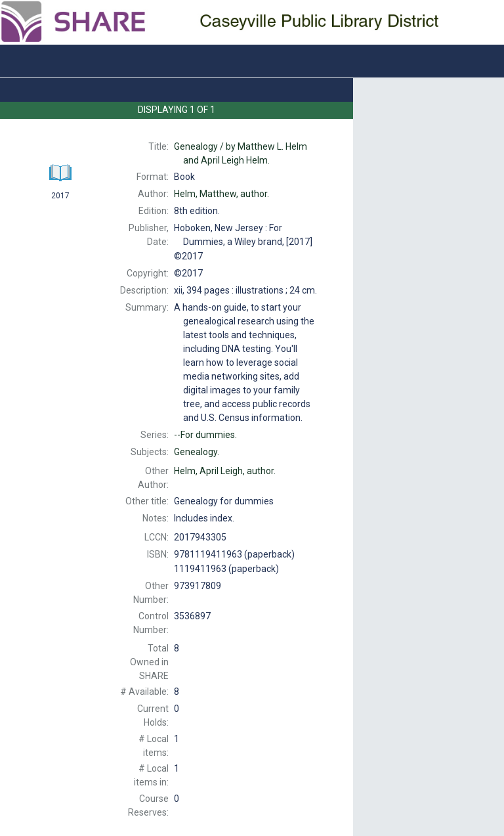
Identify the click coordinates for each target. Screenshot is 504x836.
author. (221, 194)
